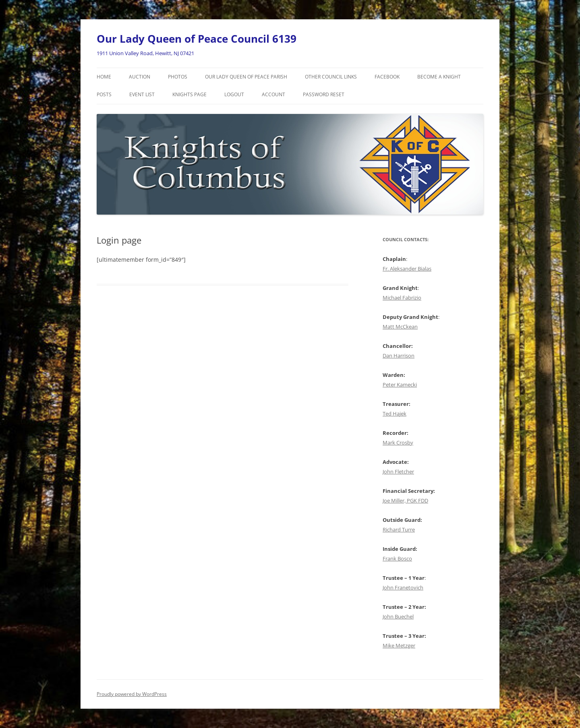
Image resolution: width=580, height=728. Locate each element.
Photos (178, 77)
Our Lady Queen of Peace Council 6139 (197, 39)
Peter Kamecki (400, 385)
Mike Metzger (399, 645)
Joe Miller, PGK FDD (405, 500)
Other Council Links (331, 77)
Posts (104, 94)
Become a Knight (439, 77)
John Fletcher (398, 472)
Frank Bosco (397, 558)
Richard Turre (399, 529)
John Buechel (398, 616)
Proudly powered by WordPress (132, 694)
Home (104, 77)
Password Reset (324, 94)
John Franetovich (403, 587)
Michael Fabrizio (402, 298)
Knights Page (190, 94)
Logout (234, 94)
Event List (142, 94)
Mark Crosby (398, 443)
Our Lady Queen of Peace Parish (246, 77)
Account (273, 94)
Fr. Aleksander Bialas (407, 269)
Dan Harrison (399, 356)
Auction (140, 77)
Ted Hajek (395, 414)
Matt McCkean (400, 327)
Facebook (387, 77)
